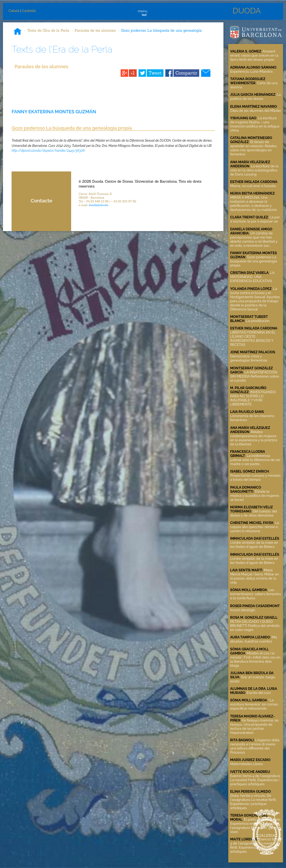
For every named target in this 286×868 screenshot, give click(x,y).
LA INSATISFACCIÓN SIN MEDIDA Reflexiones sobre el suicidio (255, 376)
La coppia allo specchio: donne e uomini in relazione (255, 527)
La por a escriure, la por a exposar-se (255, 219)
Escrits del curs (259, 693)
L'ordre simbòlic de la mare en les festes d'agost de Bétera (254, 545)
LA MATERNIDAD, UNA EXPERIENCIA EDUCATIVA (252, 277)
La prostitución (258, 321)
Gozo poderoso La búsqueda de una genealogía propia (254, 261)
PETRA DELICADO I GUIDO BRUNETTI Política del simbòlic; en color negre (255, 626)
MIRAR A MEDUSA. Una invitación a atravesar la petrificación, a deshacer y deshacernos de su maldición (254, 203)
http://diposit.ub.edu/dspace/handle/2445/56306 (48, 151)
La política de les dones (255, 97)
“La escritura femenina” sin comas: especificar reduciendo (254, 704)
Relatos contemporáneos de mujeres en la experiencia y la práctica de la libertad (254, 438)
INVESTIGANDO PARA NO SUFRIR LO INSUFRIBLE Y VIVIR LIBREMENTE (253, 398)
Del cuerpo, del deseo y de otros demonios (254, 513)
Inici (18, 32)
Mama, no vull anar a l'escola (253, 186)
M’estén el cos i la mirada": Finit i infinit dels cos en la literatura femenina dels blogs (255, 659)
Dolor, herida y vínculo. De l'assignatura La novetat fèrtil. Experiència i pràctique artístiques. (253, 802)
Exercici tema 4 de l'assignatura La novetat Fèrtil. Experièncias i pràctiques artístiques (255, 780)
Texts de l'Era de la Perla (48, 30)
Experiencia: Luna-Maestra (251, 71)
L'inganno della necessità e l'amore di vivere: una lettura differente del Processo (255, 746)
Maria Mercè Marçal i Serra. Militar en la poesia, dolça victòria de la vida (255, 576)
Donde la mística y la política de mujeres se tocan (255, 495)
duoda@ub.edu (98, 205)
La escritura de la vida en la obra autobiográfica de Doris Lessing (254, 170)
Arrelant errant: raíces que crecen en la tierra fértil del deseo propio (254, 55)
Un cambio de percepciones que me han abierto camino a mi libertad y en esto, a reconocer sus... (254, 239)
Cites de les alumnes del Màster (256, 111)
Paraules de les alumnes (95, 30)
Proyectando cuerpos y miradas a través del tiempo (255, 477)
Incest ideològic (243, 610)
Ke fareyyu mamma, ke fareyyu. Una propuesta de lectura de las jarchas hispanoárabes (254, 726)
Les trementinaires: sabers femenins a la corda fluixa (256, 594)
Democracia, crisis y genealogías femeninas (249, 358)
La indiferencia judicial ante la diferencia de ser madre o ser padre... (255, 460)
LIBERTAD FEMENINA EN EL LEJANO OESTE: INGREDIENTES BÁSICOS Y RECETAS (253, 338)
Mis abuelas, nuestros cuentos (254, 639)
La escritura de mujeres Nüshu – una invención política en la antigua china (255, 124)
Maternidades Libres (247, 764)
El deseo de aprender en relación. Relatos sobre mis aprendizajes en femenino (253, 148)
